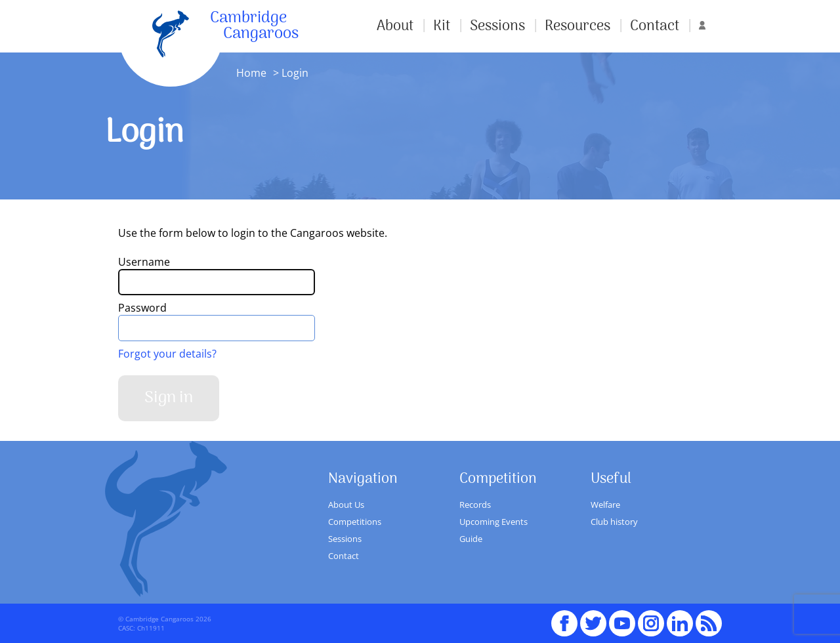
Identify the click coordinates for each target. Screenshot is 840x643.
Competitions (355, 522)
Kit (442, 26)
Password (142, 308)
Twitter (593, 617)
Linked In (680, 623)
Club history (614, 522)
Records (475, 505)
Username (144, 262)
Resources (577, 26)
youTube (622, 617)
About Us (346, 505)
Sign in (169, 398)
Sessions (497, 26)
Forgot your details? (167, 354)
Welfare (605, 505)
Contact (655, 26)
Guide (471, 539)
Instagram (651, 617)
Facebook (564, 617)
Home (251, 73)
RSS (709, 617)
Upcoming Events (493, 522)
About (395, 26)
